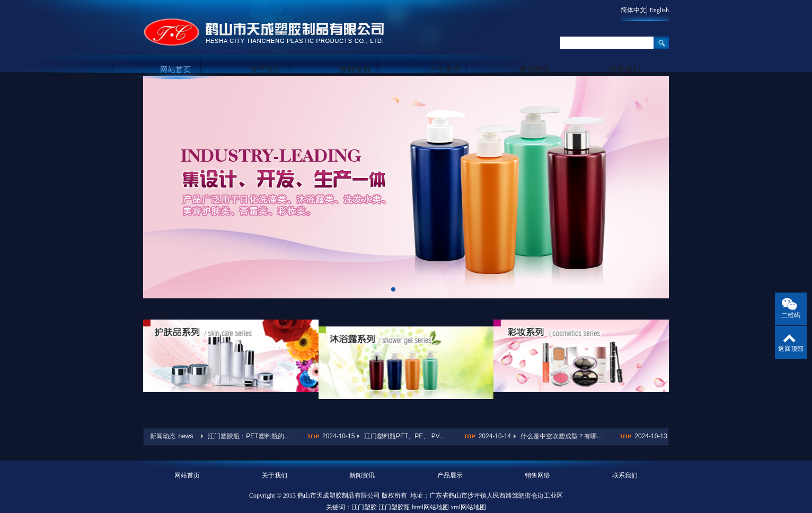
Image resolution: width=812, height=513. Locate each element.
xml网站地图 (468, 488)
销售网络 (538, 54)
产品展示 (450, 54)
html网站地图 (430, 488)
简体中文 (629, 10)
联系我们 (625, 54)
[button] (393, 289)
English (659, 10)
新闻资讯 (362, 54)
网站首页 (187, 54)
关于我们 (275, 54)
